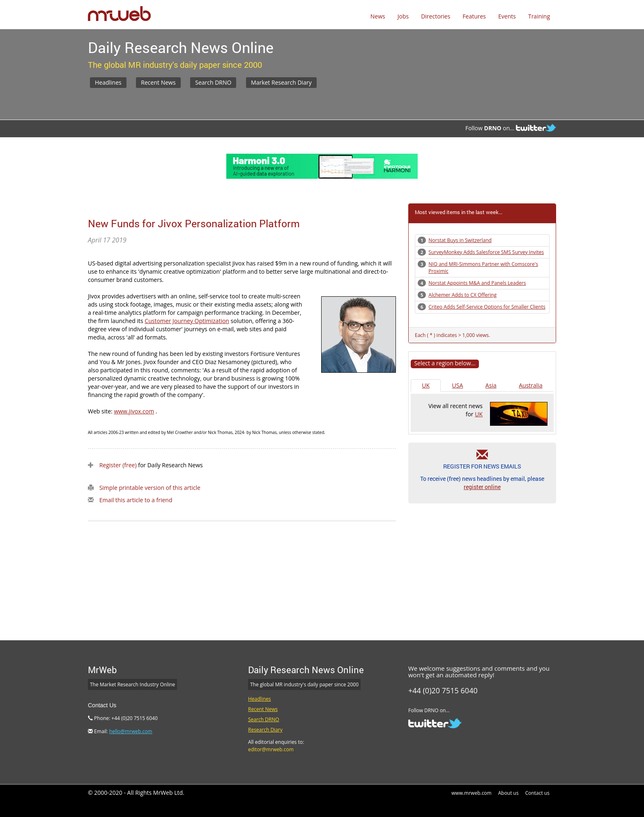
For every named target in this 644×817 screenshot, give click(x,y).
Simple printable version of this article (150, 488)
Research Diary (265, 730)
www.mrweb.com (471, 793)
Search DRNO (213, 82)
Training (539, 16)
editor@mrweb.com (271, 749)
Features (474, 16)
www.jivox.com (134, 411)
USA (458, 385)
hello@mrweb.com (131, 731)
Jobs (403, 16)
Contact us (537, 793)
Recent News (158, 82)
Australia (530, 385)
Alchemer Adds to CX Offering (462, 295)
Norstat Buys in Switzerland (460, 240)
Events (507, 16)
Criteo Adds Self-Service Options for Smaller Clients (487, 307)
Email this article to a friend (136, 500)
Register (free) (118, 465)
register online (482, 487)
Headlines (108, 82)
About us (508, 793)
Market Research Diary (281, 82)
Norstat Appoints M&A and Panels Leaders (477, 283)
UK (426, 385)
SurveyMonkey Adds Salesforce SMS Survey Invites (486, 252)
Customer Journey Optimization (187, 321)
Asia (491, 385)
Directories (436, 16)
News (378, 16)
